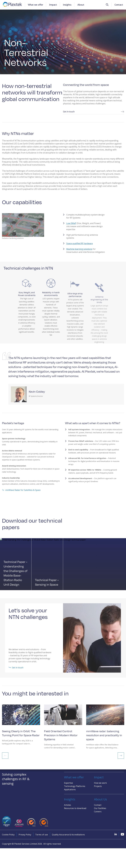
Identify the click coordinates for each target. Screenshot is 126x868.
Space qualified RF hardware (80, 246)
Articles (68, 805)
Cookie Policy (8, 835)
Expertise (68, 783)
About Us (100, 799)
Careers (98, 812)
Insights (67, 5)
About (81, 5)
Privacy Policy (25, 835)
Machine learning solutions (79, 252)
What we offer (36, 5)
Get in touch (94, 114)
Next (121, 758)
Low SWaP (71, 226)
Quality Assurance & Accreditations (68, 835)
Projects (98, 786)
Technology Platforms (75, 786)
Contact (119, 5)
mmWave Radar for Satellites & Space (21, 493)
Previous (5, 758)
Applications (70, 789)
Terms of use (42, 835)
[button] (107, 5)
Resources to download (75, 808)
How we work (100, 783)
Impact (53, 5)
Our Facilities (100, 808)
